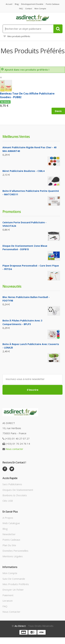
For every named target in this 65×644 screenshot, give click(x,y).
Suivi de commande (14, 579)
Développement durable (32, 4)
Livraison (8, 601)
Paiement (8, 595)
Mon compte (40, 8)
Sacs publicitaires (12, 484)
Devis (58, 111)
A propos (8, 518)
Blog (17, 4)
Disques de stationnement (18, 490)
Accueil (9, 4)
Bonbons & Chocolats (15, 495)
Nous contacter (14, 449)
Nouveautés (12, 286)
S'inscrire (33, 390)
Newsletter (9, 534)
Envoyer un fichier (13, 590)
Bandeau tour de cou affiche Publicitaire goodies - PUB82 (27, 95)
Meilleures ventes (16, 137)
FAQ (21, 8)
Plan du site (9, 545)
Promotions (12, 212)
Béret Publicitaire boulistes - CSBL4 (23, 171)
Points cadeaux (53, 4)
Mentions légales (13, 556)
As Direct (20, 626)
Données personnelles (15, 551)
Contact (29, 8)
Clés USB (8, 501)
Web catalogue (11, 523)
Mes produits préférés (17, 36)
